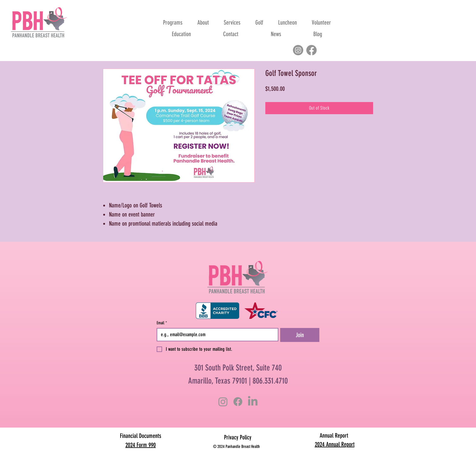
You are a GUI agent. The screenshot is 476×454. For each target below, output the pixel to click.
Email (162, 323)
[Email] (216, 335)
